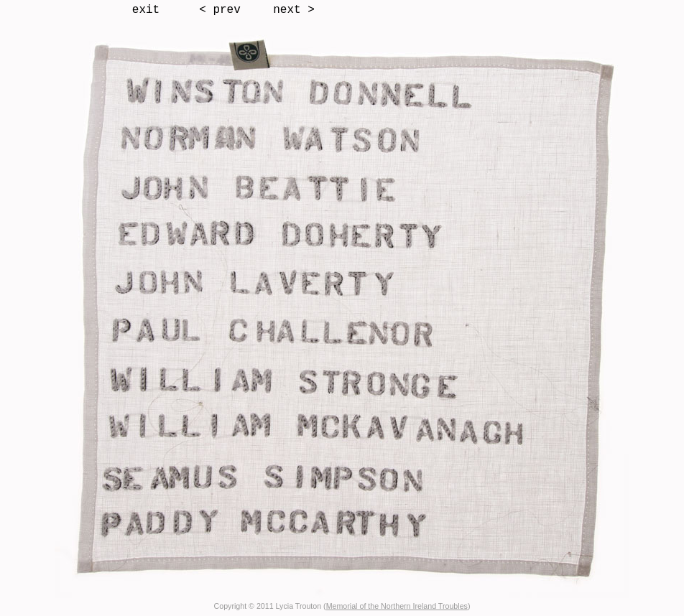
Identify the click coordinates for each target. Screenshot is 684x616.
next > (294, 10)
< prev (220, 10)
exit (146, 10)
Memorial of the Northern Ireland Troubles (397, 606)
